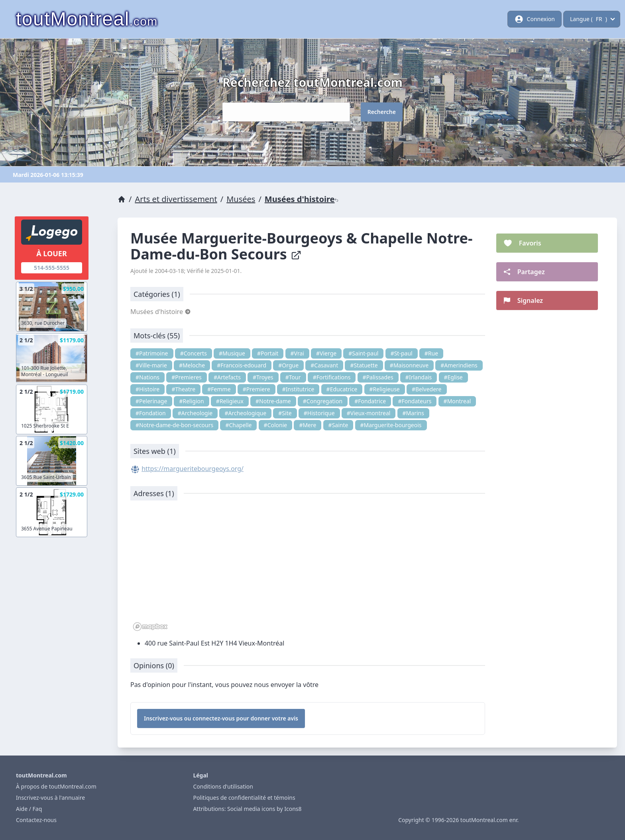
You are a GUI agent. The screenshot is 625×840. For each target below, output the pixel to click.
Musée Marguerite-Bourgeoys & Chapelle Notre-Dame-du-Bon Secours (302, 246)
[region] (308, 570)
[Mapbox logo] (150, 627)
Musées (241, 199)
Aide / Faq (29, 809)
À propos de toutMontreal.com (56, 786)
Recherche (382, 112)
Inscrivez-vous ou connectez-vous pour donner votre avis (221, 718)
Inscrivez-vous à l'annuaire (50, 798)
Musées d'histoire (302, 199)
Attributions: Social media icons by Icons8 (247, 809)
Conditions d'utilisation (223, 786)
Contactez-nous (36, 820)
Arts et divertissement (176, 199)
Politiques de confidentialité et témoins (244, 798)
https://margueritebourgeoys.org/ (193, 469)
